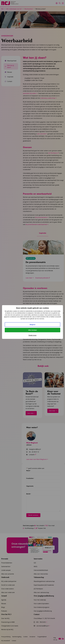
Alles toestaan (32, 330)
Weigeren (32, 325)
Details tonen (32, 335)
